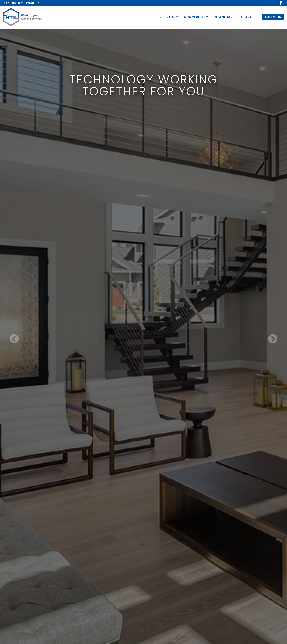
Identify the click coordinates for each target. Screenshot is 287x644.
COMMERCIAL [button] (196, 17)
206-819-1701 (14, 3)
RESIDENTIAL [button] (167, 17)
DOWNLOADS (224, 17)
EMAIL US (33, 3)
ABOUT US (248, 17)
